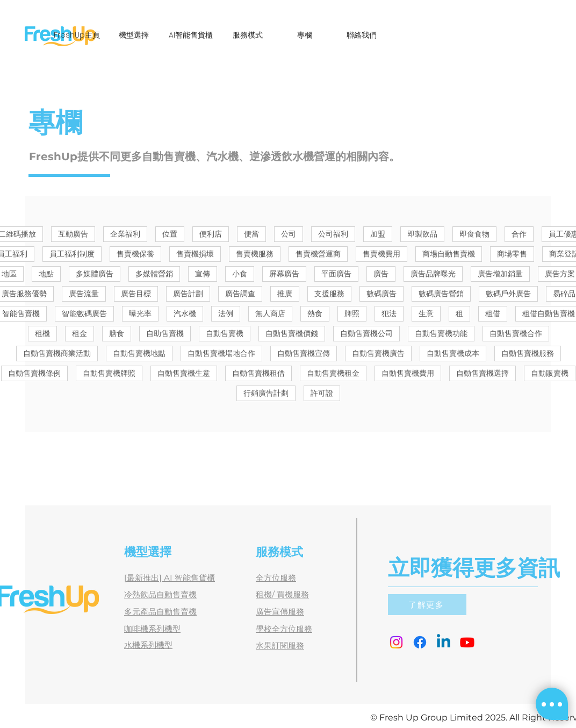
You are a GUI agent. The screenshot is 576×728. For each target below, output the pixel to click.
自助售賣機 (165, 333)
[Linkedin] (444, 642)
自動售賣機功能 (441, 333)
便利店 (211, 234)
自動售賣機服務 (528, 353)
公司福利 (333, 234)
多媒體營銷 (154, 274)
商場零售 (512, 254)
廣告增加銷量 (500, 274)
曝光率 (140, 313)
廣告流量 (84, 294)
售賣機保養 (135, 254)
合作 (519, 234)
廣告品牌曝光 (433, 274)
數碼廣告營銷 (441, 294)
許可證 (322, 393)
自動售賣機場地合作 (221, 353)
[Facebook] (420, 642)
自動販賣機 (550, 373)
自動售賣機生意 (184, 373)
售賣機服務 (255, 254)
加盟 (378, 234)
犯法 (389, 313)
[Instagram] (396, 642)
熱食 (315, 313)
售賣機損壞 (195, 254)
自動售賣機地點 (139, 353)
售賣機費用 (381, 254)
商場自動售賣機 (449, 254)
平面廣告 (336, 274)
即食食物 (474, 234)
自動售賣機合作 (516, 333)
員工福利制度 (72, 254)
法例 (226, 313)
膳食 (117, 333)
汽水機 (185, 313)
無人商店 (270, 313)
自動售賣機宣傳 (304, 353)
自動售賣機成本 (453, 353)
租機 (42, 333)
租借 (493, 313)
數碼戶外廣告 (508, 294)
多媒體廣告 (95, 274)
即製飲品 (422, 234)
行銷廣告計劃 (266, 393)
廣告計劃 (188, 294)
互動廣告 (73, 234)
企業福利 (125, 234)
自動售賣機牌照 (109, 373)
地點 (46, 274)
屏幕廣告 (284, 274)
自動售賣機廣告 (378, 353)
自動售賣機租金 (333, 373)
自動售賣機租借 (258, 373)
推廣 (285, 294)
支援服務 (329, 294)
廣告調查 (240, 294)
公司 (289, 234)
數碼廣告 (381, 294)
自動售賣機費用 (408, 373)
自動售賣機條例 (34, 373)
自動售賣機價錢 (292, 333)
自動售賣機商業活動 (57, 353)
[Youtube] (467, 642)
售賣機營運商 (318, 254)
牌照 (352, 313)
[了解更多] (427, 605)
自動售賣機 (225, 333)
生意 (426, 313)
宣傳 (203, 274)
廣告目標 (136, 294)
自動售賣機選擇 (483, 373)
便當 (251, 234)
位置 (170, 234)
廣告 (381, 274)
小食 (240, 274)
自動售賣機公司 (366, 333)
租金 (80, 333)
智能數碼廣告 (84, 313)
